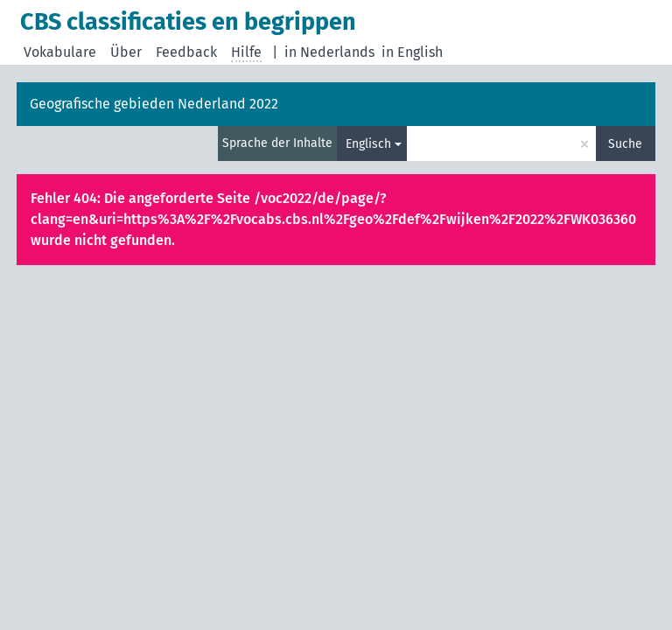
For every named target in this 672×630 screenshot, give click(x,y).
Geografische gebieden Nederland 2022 (154, 104)
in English (412, 52)
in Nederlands (329, 52)
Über (126, 52)
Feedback (186, 52)
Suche (625, 144)
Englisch (368, 144)
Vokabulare (60, 52)
